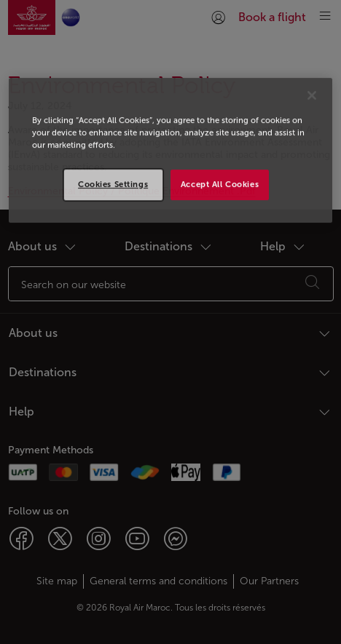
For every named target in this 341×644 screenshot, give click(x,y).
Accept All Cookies (220, 184)
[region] (171, 150)
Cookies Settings (113, 184)
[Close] (312, 95)
